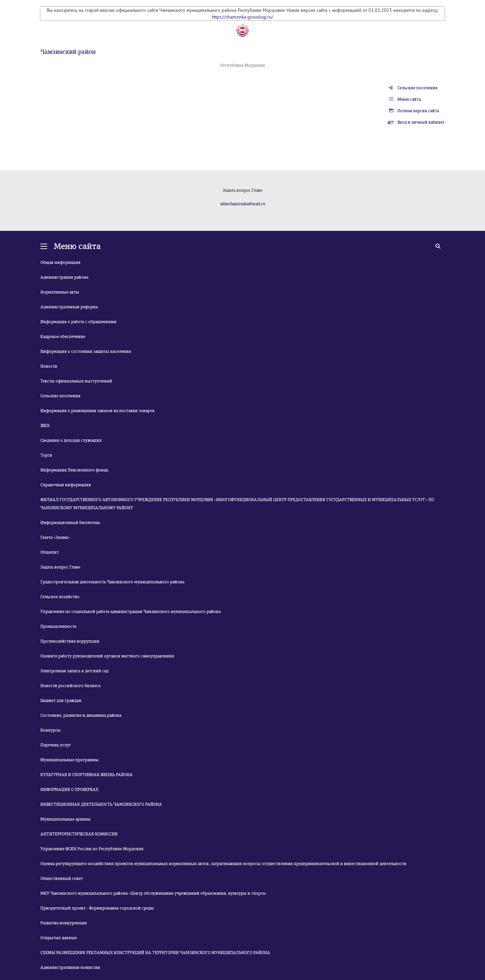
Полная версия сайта (418, 111)
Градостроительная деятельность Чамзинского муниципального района (112, 582)
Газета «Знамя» (55, 538)
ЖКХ (45, 426)
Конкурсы (51, 730)
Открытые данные (59, 938)
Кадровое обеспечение (63, 337)
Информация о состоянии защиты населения (86, 351)
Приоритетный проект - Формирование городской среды (97, 908)
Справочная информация (66, 485)
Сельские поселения (417, 88)
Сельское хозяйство (60, 597)
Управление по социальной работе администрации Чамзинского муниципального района (131, 612)
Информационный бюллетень (70, 523)
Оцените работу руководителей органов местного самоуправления (107, 656)
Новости (49, 366)
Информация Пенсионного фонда (74, 470)
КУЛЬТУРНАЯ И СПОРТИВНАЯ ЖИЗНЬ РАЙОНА (87, 775)
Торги (46, 455)
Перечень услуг (56, 745)
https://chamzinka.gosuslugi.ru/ (243, 17)
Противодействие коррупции (70, 641)
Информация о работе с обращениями (78, 322)
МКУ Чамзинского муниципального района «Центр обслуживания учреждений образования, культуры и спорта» (154, 893)
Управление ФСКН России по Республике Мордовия (92, 849)
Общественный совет (62, 879)
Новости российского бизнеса (70, 686)
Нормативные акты (60, 292)
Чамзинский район (68, 52)
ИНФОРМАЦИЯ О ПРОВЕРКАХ (69, 790)
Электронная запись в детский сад (74, 671)
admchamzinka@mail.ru (243, 204)
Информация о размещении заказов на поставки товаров (98, 411)
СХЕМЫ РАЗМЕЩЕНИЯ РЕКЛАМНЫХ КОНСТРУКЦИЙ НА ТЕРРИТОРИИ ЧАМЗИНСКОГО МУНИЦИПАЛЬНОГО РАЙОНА (155, 953)
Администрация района (64, 277)
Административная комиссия (70, 968)
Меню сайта (409, 99)
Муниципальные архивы (66, 819)
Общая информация (60, 263)
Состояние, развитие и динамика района (81, 715)
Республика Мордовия (243, 65)
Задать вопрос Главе (60, 567)
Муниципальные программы (70, 760)
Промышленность (58, 626)
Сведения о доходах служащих (71, 440)
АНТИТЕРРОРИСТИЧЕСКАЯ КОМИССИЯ (79, 834)
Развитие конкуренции (64, 923)
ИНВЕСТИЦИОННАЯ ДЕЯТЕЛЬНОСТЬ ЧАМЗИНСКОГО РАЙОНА (101, 804)
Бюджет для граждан (61, 701)
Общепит (50, 552)
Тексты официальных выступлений (76, 381)
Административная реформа (69, 307)
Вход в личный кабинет (421, 122)
